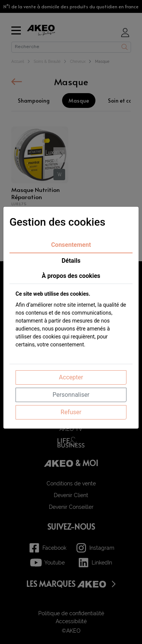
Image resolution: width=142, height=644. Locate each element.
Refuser (71, 412)
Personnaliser (71, 395)
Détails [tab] (71, 261)
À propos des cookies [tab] (71, 276)
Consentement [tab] (71, 245)
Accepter (71, 377)
